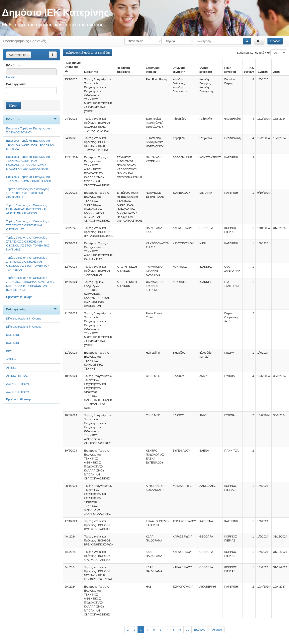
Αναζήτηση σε (19, 55)
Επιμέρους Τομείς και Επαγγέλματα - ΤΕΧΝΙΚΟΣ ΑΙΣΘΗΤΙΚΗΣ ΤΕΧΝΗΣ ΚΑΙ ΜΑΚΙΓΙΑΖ (30, 145)
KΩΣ (9, 351)
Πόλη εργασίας (16, 84)
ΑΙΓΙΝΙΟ (11, 368)
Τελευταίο (216, 630)
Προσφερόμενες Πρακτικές (24, 41)
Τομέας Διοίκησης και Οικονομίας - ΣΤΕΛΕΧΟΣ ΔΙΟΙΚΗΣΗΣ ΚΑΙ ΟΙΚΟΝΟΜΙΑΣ (27, 225)
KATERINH (13, 335)
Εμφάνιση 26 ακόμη (19, 297)
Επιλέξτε (11, 77)
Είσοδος (275, 41)
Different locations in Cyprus (24, 319)
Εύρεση (14, 106)
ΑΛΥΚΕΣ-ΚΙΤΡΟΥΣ (18, 392)
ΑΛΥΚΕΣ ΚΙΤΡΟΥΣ (18, 384)
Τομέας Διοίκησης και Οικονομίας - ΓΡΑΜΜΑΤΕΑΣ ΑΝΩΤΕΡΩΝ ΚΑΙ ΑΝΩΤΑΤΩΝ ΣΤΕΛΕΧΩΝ (27, 209)
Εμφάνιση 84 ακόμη (19, 399)
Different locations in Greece (24, 327)
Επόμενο (200, 630)
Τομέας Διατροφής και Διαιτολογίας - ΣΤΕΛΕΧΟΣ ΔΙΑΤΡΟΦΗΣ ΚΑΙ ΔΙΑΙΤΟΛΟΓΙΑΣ (28, 193)
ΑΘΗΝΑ (11, 359)
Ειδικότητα (13, 65)
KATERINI (13, 343)
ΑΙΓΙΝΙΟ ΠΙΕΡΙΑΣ (17, 376)
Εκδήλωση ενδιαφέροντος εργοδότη (88, 53)
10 (188, 630)
